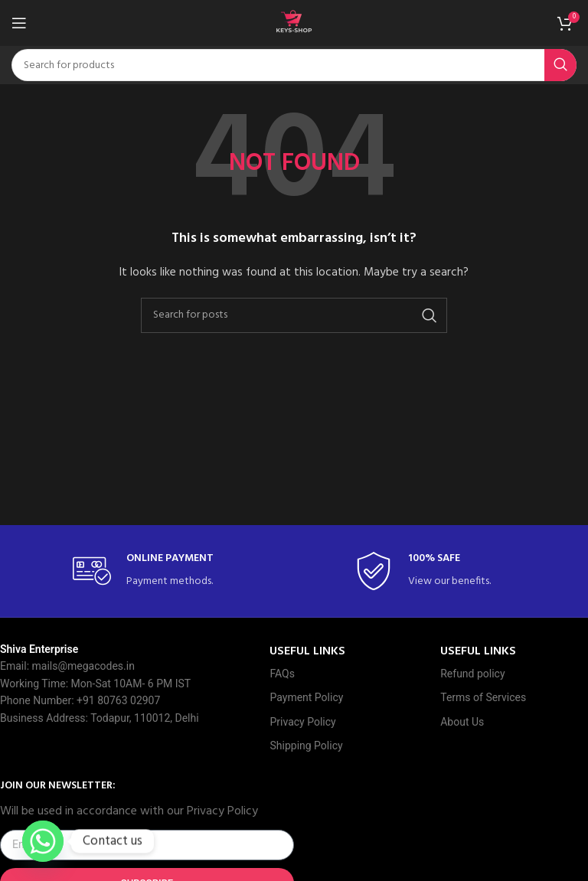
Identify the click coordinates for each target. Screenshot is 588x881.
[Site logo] (294, 23)
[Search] (294, 65)
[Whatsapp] (43, 841)
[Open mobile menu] (19, 23)
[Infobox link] (153, 571)
